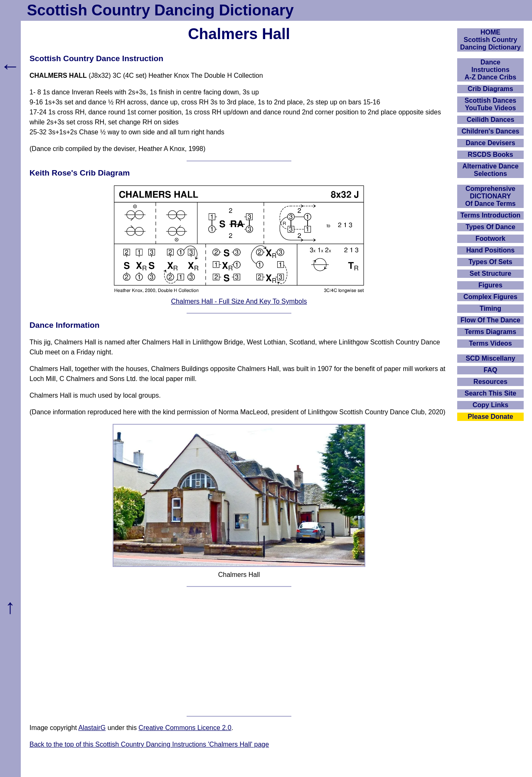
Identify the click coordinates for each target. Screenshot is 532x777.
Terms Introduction (491, 215)
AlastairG (92, 728)
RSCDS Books (490, 155)
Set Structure (490, 273)
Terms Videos (490, 343)
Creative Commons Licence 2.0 (185, 728)
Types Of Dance (490, 227)
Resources (490, 382)
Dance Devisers (490, 143)
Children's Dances (491, 131)
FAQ (491, 370)
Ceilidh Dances (491, 120)
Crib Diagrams (490, 89)
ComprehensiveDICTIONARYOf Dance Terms (490, 196)
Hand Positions (490, 250)
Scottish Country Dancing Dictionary (160, 10)
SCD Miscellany (490, 358)
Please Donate (490, 417)
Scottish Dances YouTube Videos (490, 104)
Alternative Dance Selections (490, 170)
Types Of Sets (490, 262)
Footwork (490, 239)
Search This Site (491, 393)
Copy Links (490, 405)
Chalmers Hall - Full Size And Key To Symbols (239, 301)
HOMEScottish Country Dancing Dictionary (490, 40)
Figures (490, 285)
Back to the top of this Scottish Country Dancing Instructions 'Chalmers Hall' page (149, 744)
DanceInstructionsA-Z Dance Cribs (490, 70)
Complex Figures (490, 297)
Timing (490, 308)
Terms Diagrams (490, 332)
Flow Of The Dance (490, 320)
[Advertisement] (239, 651)
